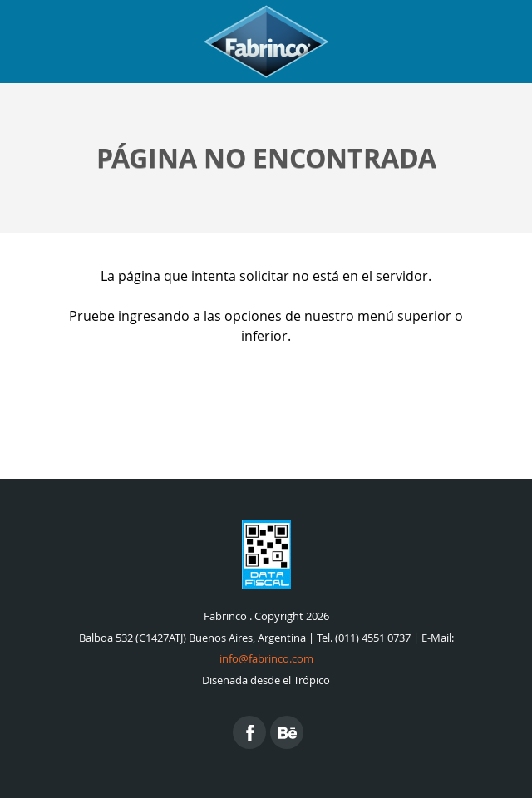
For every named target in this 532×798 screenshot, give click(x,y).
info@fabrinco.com (266, 659)
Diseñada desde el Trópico (266, 680)
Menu (499, 42)
